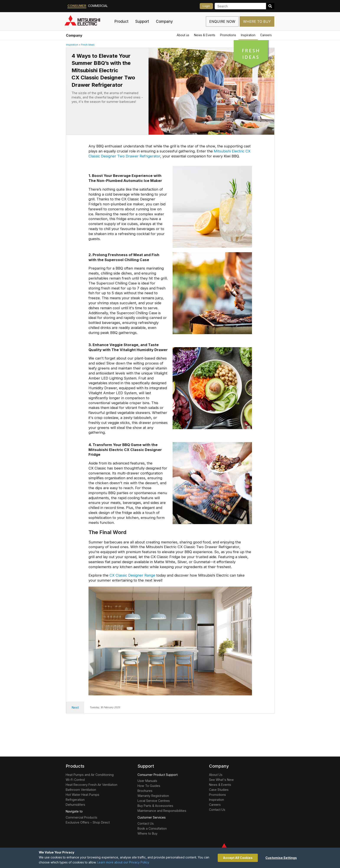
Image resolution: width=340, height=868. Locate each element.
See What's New (221, 780)
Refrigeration (75, 800)
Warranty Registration (153, 796)
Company (74, 35)
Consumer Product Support (158, 775)
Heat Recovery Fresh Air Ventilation (92, 785)
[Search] (240, 6)
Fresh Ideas (88, 45)
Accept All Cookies (238, 858)
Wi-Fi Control (75, 780)
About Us (216, 775)
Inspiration (248, 35)
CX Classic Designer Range (132, 575)
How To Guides (149, 786)
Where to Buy (257, 21)
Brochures (145, 791)
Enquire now (222, 21)
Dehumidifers (75, 805)
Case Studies (219, 790)
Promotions (228, 35)
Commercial (98, 6)
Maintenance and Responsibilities (162, 811)
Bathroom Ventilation (81, 790)
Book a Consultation (152, 828)
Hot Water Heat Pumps (83, 795)
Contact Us (146, 823)
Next (75, 707)
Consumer (77, 6)
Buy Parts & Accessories (155, 806)
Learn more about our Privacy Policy (123, 862)
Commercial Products (82, 817)
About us (183, 35)
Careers (266, 35)
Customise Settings (281, 858)
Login (206, 6)
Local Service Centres (154, 801)
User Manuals (147, 781)
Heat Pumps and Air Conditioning (90, 775)
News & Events (205, 35)
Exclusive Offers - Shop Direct (88, 822)
